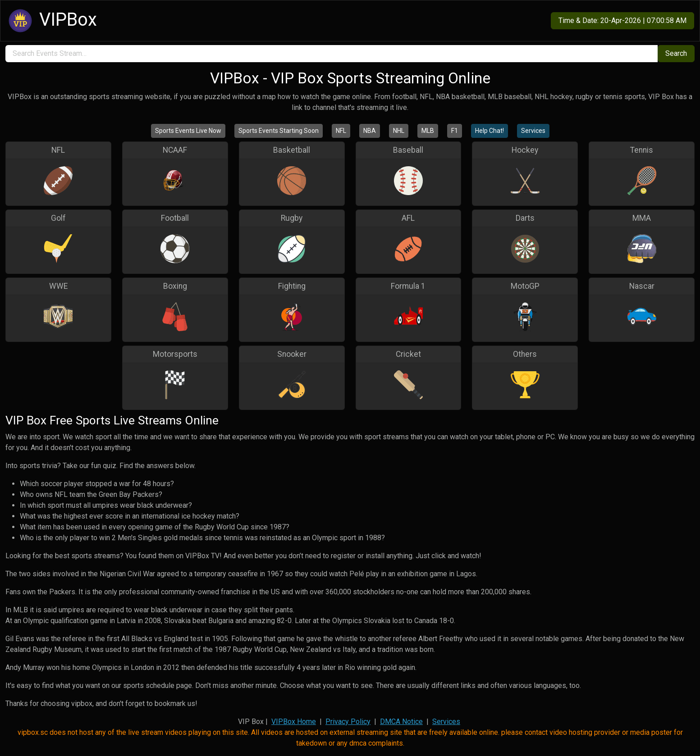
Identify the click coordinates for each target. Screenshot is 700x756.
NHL (399, 131)
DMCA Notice (401, 722)
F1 (455, 131)
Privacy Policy (348, 722)
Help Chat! (490, 131)
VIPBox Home (294, 722)
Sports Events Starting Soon (279, 131)
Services (533, 131)
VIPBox (51, 21)
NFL (341, 131)
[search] (332, 54)
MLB (428, 131)
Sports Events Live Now (188, 131)
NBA (370, 131)
